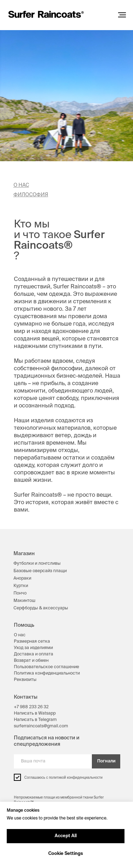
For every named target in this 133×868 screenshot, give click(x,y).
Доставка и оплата (34, 654)
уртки (22, 586)
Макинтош (24, 601)
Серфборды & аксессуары (41, 608)
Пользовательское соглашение (46, 667)
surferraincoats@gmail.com (41, 726)
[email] (53, 761)
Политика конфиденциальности (47, 673)
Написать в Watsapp (35, 714)
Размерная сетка (32, 642)
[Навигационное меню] (122, 15)
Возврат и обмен (31, 661)
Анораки (22, 579)
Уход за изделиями (33, 648)
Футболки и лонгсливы (37, 564)
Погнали (106, 761)
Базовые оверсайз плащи (40, 571)
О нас (20, 635)
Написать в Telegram (35, 720)
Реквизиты (25, 680)
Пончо (20, 593)
